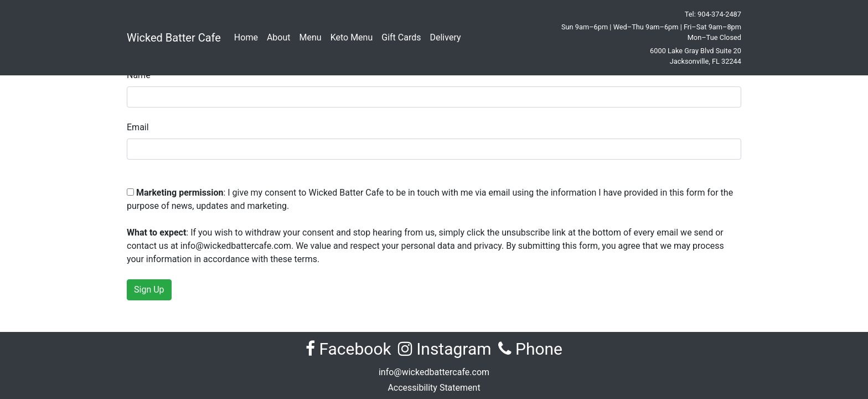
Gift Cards (401, 37)
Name (139, 75)
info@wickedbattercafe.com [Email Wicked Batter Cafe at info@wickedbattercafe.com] (434, 372)
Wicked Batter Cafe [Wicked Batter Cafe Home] (174, 38)
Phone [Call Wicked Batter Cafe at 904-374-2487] (530, 349)
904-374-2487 (719, 14)
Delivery (445, 37)
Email (138, 127)
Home (246, 37)
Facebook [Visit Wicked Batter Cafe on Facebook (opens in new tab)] (348, 349)
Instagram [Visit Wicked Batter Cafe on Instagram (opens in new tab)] (445, 349)
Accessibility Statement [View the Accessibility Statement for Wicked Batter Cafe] (434, 388)
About (279, 37)
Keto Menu (352, 37)
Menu (311, 37)
